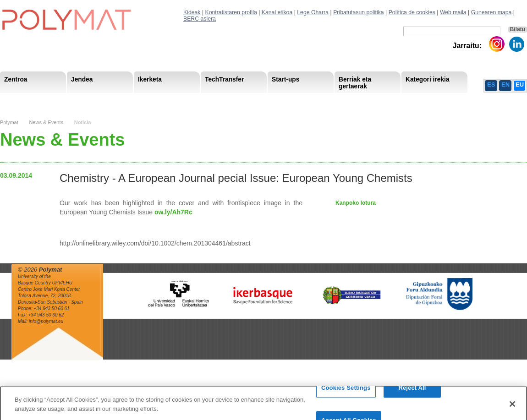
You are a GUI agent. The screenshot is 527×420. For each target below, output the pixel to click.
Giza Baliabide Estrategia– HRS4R (286, 101)
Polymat (9, 122)
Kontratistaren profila (231, 12)
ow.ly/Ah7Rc (173, 212)
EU (520, 85)
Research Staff (25, 101)
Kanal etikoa (277, 12)
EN (505, 85)
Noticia (83, 122)
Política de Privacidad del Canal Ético (435, 101)
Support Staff (75, 101)
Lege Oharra (313, 12)
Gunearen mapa (491, 12)
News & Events (46, 122)
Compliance (250, 101)
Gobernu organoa (93, 101)
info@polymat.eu (46, 321)
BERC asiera (200, 19)
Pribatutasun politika (358, 12)
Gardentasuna (202, 101)
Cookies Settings (346, 391)
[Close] (512, 407)
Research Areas (27, 101)
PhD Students (207, 101)
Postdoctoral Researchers (140, 101)
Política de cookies (412, 12)
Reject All (412, 391)
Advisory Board (150, 101)
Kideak (192, 12)
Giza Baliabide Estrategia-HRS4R (324, 101)
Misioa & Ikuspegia (30, 101)
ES (491, 85)
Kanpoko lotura (356, 203)
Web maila (453, 12)
